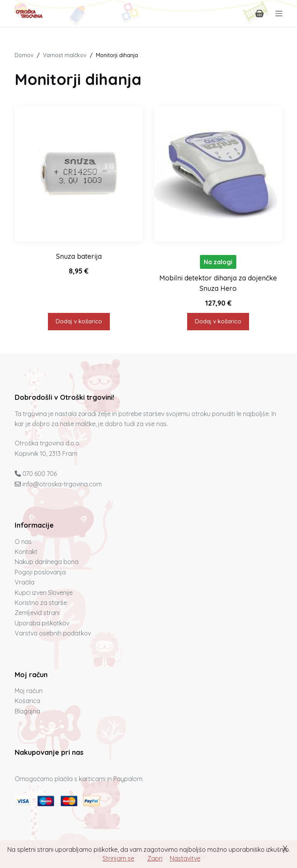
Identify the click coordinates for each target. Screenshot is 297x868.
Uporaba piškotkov (42, 623)
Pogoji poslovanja (40, 572)
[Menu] (279, 14)
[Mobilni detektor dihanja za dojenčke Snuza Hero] (218, 174)
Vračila (25, 582)
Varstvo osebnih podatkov (53, 633)
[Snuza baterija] (79, 174)
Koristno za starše (41, 603)
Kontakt (26, 552)
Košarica (27, 701)
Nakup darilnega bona (47, 562)
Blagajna (27, 711)
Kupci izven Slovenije (44, 593)
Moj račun (29, 691)
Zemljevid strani (37, 613)
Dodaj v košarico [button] (79, 321)
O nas (23, 542)
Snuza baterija (79, 256)
